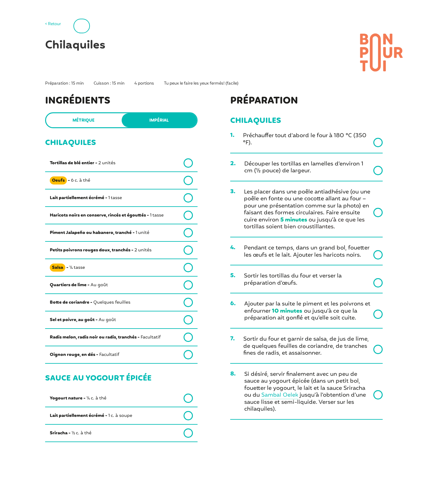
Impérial (159, 121)
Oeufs (58, 180)
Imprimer (96, 26)
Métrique (84, 121)
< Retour (53, 24)
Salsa (58, 268)
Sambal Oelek (280, 395)
